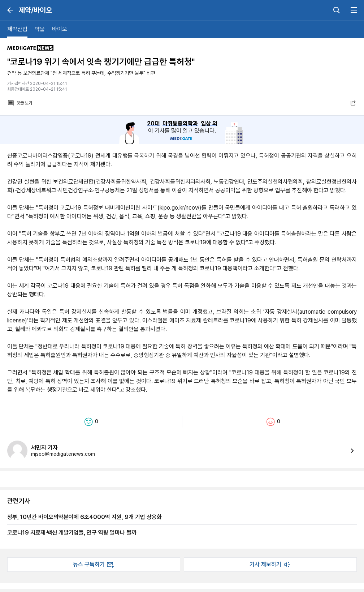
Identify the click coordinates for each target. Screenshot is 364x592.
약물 (40, 29)
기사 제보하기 (270, 565)
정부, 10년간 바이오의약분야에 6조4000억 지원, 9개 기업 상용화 (84, 517)
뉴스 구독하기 (94, 565)
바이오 (60, 29)
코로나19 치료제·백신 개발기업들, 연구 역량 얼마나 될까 (72, 532)
